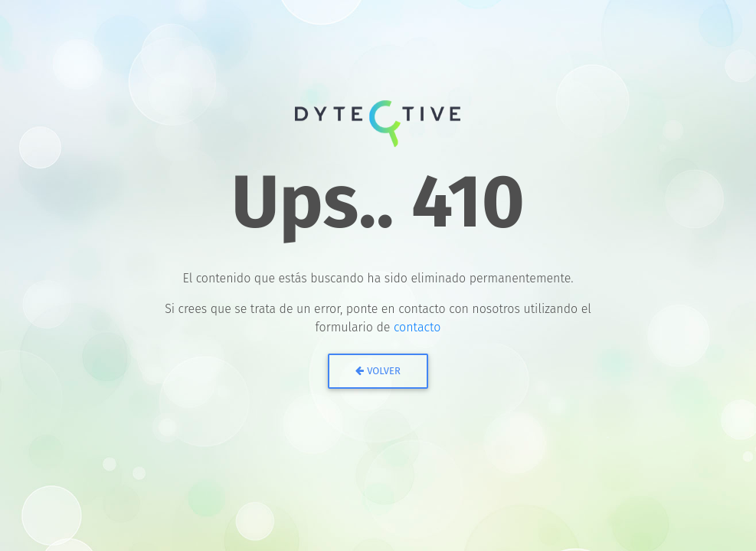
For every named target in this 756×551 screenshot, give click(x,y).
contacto (417, 327)
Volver (378, 371)
